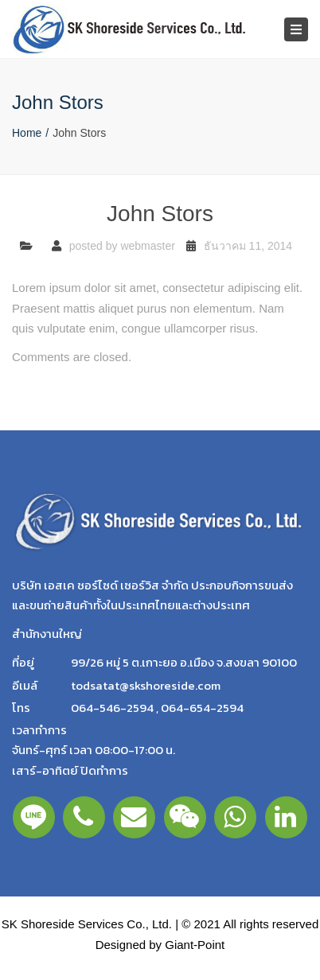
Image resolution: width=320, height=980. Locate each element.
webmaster (147, 246)
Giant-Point (195, 945)
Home (27, 133)
